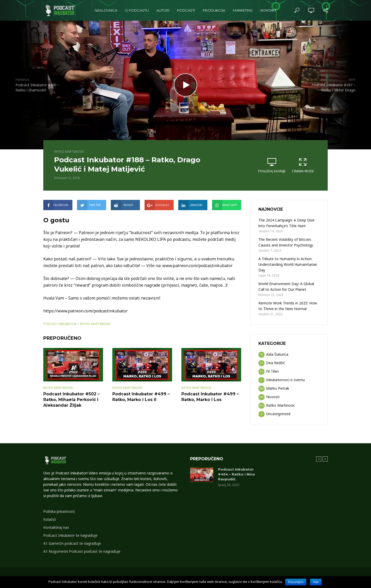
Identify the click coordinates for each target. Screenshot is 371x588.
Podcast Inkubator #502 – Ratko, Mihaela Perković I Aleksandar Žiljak (71, 400)
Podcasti (186, 10)
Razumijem (296, 582)
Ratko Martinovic (69, 152)
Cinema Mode (303, 165)
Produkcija (214, 10)
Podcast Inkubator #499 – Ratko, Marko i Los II (141, 397)
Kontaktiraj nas (56, 527)
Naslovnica (106, 10)
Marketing (243, 10)
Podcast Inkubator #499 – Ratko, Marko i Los (210, 397)
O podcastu (137, 10)
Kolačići (50, 519)
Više (316, 582)
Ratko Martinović (95, 324)
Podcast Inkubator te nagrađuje (70, 535)
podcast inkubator (60, 324)
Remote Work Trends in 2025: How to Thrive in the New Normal (288, 306)
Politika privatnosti (59, 511)
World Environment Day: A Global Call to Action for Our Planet (286, 287)
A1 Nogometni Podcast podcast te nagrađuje (82, 551)
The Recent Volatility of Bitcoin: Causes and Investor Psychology (286, 242)
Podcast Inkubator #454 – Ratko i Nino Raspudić (237, 474)
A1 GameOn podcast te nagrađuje (72, 543)
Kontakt (268, 10)
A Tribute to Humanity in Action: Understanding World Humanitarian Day (288, 264)
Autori (163, 10)
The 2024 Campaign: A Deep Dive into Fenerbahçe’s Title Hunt (286, 223)
